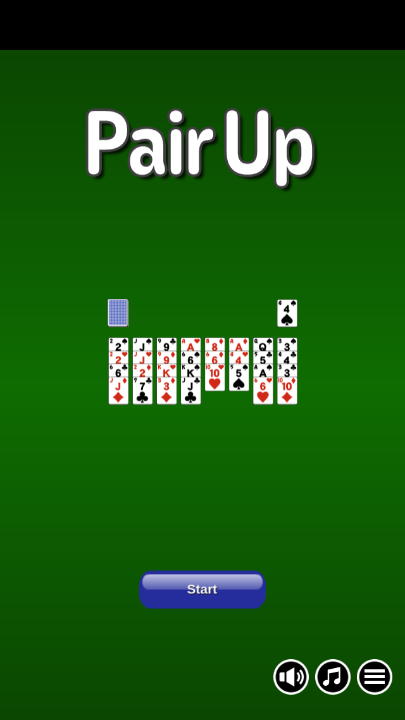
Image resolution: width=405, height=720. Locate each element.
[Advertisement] (202, 25)
